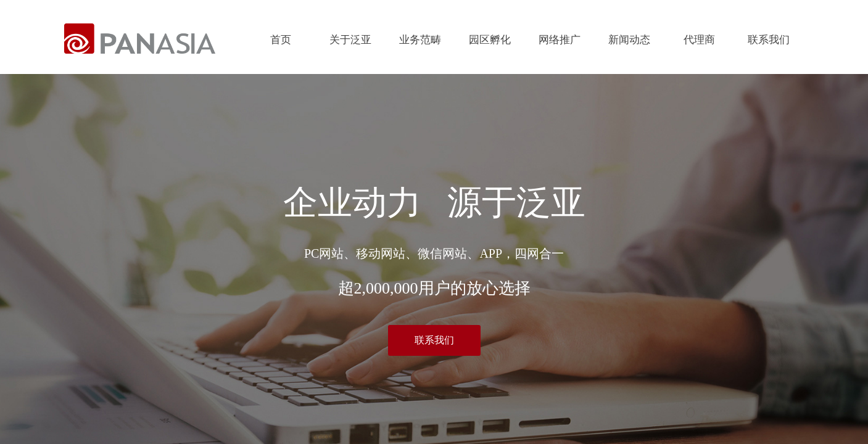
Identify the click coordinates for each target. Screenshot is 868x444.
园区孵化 (490, 40)
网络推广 (560, 40)
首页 (281, 40)
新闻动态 (629, 40)
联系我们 (769, 40)
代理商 (699, 40)
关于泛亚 (350, 40)
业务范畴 (420, 40)
